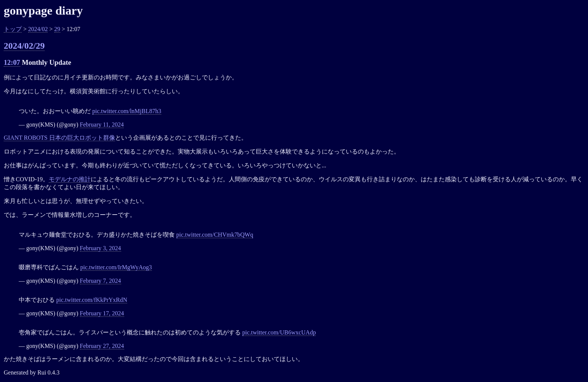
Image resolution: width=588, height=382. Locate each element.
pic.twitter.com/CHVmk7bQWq (215, 235)
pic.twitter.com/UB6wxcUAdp (279, 332)
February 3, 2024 (100, 248)
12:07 (12, 62)
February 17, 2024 (102, 313)
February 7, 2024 (100, 281)
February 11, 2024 (102, 125)
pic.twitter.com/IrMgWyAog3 (116, 267)
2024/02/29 (24, 46)
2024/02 (38, 29)
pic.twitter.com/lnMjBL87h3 (127, 111)
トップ (13, 29)
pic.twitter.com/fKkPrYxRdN (92, 300)
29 (57, 29)
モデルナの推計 (70, 179)
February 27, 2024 (102, 346)
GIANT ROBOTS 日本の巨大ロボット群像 (59, 138)
